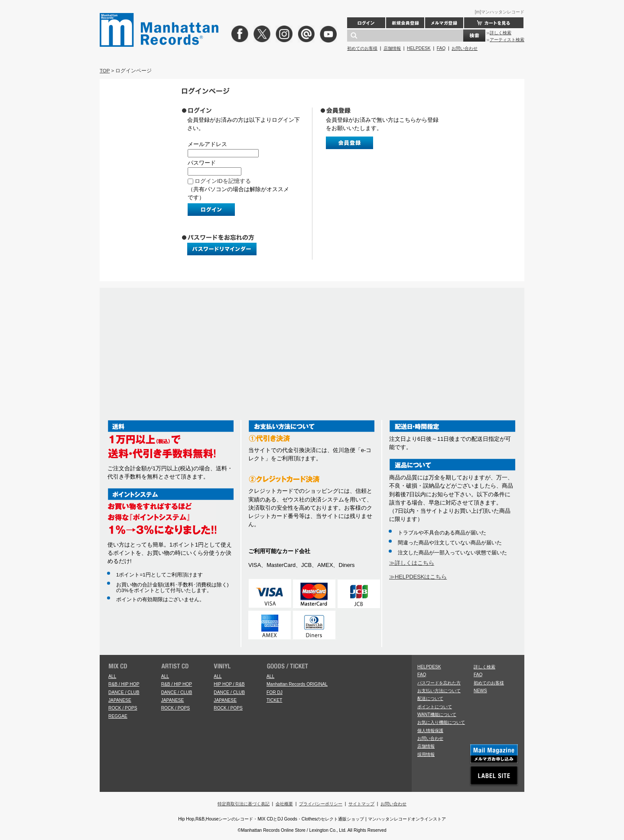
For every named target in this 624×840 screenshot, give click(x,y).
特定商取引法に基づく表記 (244, 804)
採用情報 (426, 754)
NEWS (480, 691)
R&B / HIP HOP (124, 684)
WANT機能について (437, 715)
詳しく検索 (500, 33)
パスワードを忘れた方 (439, 683)
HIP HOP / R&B (229, 684)
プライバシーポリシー (321, 804)
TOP (105, 71)
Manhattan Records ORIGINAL (297, 684)
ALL (112, 676)
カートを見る (494, 23)
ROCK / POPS (123, 708)
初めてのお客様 (362, 48)
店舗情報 (392, 48)
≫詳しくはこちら (412, 563)
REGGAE (118, 716)
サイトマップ (361, 804)
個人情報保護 (430, 731)
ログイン (366, 23)
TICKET (274, 700)
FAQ (441, 48)
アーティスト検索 (507, 40)
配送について (430, 698)
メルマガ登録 (444, 23)
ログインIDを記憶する (223, 181)
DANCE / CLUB (124, 692)
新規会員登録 (405, 23)
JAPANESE (120, 700)
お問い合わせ (465, 48)
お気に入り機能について (441, 722)
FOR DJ (275, 692)
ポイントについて (435, 707)
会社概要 (284, 804)
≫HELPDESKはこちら (418, 577)
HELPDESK (419, 48)
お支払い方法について (439, 691)
